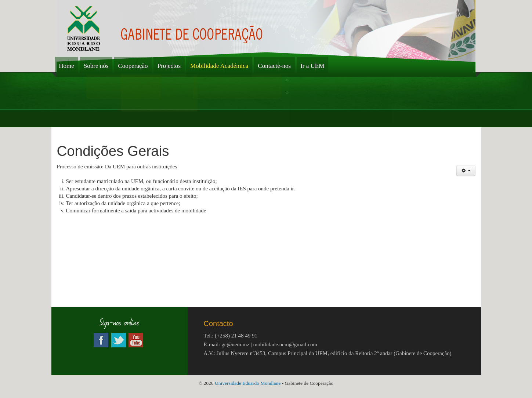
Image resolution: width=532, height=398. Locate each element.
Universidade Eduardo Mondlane (248, 383)
